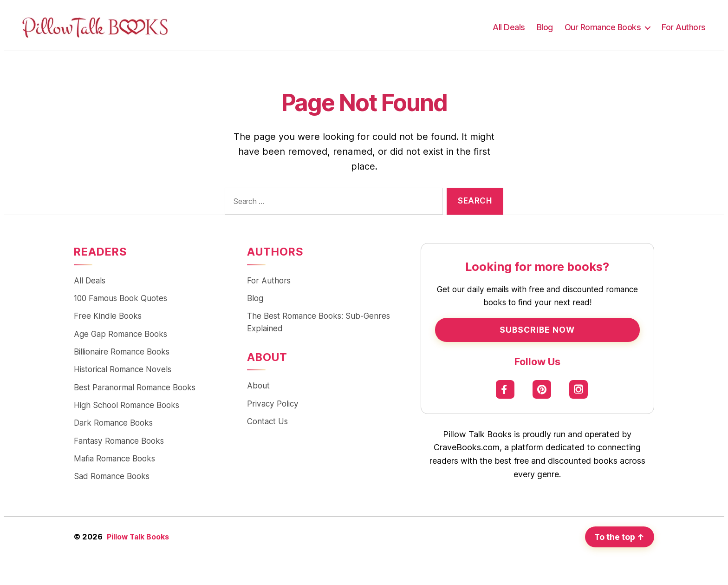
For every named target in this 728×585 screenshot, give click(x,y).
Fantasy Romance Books (119, 444)
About (258, 387)
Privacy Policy (273, 405)
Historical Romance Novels (123, 371)
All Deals (509, 27)
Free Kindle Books (108, 317)
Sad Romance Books (112, 480)
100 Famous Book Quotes (120, 299)
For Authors (684, 27)
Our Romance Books (603, 27)
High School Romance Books (127, 408)
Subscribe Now (537, 330)
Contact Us (267, 424)
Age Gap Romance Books (120, 335)
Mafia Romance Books (114, 462)
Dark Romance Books (113, 426)
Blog (545, 27)
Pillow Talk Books (139, 540)
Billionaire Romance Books (122, 353)
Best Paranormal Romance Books (135, 390)
